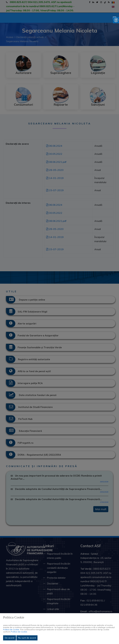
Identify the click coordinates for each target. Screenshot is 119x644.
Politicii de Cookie (11, 630)
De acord (10, 638)
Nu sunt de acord (27, 638)
